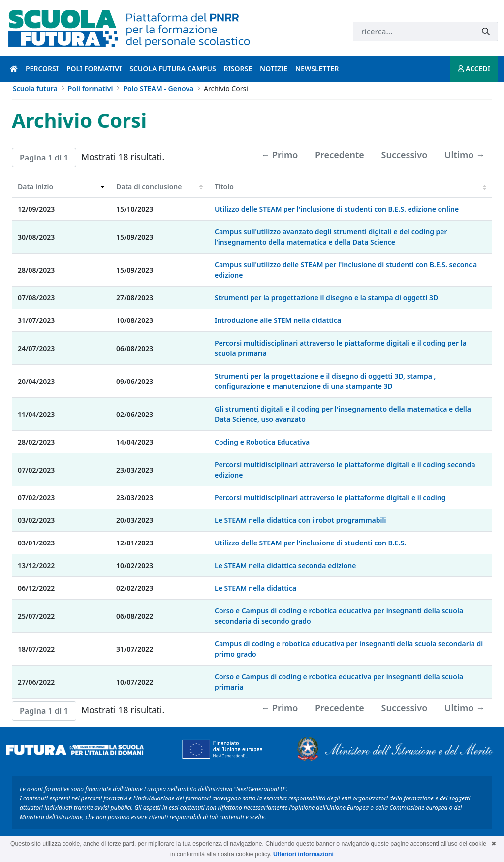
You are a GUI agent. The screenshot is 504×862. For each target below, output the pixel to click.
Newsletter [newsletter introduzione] (317, 69)
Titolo (224, 186)
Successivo (405, 155)
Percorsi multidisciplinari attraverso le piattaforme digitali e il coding (330, 497)
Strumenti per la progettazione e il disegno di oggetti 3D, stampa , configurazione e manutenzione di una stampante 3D (325, 381)
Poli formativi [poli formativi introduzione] (94, 69)
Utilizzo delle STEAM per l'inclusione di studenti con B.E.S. (310, 543)
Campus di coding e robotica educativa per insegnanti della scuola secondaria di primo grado (349, 649)
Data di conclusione (149, 186)
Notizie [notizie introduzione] (274, 69)
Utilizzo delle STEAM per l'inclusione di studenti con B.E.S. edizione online (337, 209)
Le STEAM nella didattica (255, 588)
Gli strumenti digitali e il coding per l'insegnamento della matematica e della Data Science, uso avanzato (343, 414)
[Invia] (486, 32)
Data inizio (35, 186)
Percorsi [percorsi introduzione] (42, 69)
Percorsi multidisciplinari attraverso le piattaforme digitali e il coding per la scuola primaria (341, 348)
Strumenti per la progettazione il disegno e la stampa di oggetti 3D (326, 298)
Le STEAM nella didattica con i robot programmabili (300, 520)
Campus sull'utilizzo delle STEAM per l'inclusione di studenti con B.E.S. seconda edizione (346, 270)
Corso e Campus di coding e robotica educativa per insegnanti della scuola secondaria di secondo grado (339, 616)
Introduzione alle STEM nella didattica (278, 320)
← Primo (279, 155)
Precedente (340, 155)
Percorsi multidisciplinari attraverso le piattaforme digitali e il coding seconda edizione (345, 470)
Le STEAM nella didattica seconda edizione (285, 565)
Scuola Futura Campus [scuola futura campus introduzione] (173, 69)
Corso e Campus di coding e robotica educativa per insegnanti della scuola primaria (339, 682)
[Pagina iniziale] (14, 69)
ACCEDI (474, 69)
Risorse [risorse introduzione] (238, 69)
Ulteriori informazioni (303, 854)
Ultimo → (465, 155)
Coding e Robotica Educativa (262, 442)
